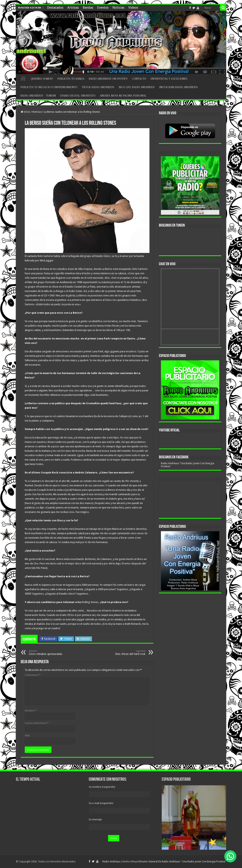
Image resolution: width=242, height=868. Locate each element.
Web (27, 736)
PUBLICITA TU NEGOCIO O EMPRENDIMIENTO (49, 87)
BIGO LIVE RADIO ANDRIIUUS (137, 87)
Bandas (88, 8)
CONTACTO (139, 79)
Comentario (33, 675)
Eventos (103, 8)
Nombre (31, 711)
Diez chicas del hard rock (125, 653)
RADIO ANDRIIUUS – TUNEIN (38, 96)
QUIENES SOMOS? (42, 79)
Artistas (73, 8)
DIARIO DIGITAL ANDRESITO (78, 96)
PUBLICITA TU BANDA (71, 79)
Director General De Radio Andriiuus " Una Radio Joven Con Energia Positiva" (182, 861)
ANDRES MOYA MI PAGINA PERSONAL (123, 96)
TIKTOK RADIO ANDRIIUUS (98, 87)
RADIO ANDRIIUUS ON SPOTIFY (108, 79)
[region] (190, 390)
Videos (133, 8)
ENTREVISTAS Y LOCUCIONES (169, 79)
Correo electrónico (37, 723)
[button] (230, 856)
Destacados (55, 8)
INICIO (23, 78)
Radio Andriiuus (111, 861)
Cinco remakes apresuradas (49, 653)
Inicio (25, 112)
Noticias (118, 8)
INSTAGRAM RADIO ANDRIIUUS (178, 87)
